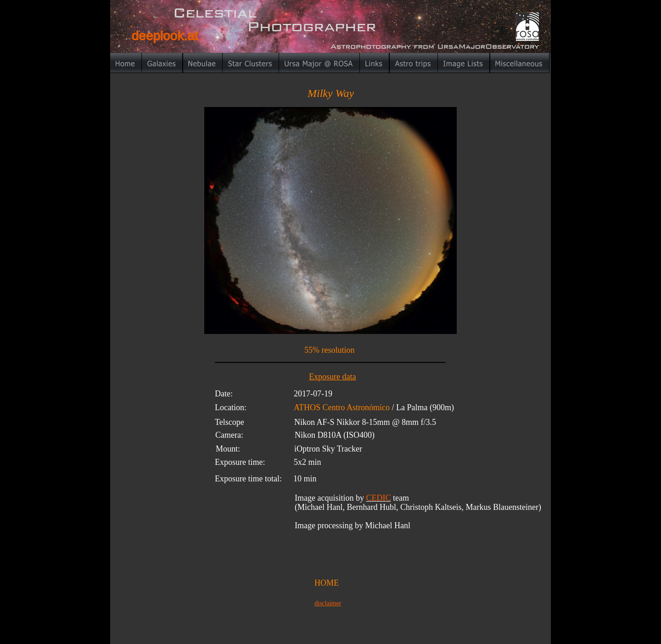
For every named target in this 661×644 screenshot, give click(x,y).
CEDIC (378, 498)
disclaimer (328, 603)
